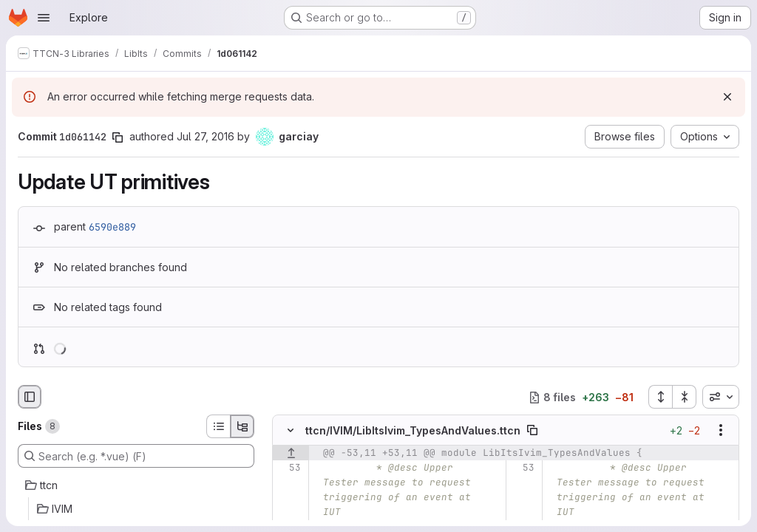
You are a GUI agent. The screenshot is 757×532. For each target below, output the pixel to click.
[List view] (218, 426)
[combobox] (721, 397)
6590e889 (112, 227)
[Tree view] (242, 426)
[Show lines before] (291, 454)
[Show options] (721, 431)
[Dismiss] (727, 97)
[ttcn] (136, 485)
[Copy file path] (532, 431)
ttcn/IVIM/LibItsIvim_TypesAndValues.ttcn (413, 430)
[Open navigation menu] (44, 18)
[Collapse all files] (685, 397)
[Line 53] (289, 468)
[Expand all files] (660, 397)
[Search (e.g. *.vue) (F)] (136, 456)
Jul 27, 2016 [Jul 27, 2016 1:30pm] (206, 136)
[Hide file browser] (30, 397)
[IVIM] (136, 509)
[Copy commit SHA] (118, 137)
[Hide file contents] (291, 431)
